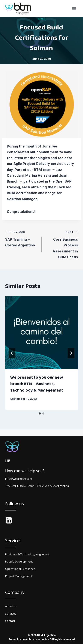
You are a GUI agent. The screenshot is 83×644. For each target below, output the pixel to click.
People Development (19, 561)
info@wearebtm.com (19, 479)
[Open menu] (74, 8)
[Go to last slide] (12, 353)
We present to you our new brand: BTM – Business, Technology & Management (37, 384)
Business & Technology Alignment (27, 554)
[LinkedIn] (9, 520)
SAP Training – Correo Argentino (22, 238)
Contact (10, 621)
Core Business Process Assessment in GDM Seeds (62, 244)
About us (11, 606)
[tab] (40, 413)
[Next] (71, 353)
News (41, 19)
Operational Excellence (20, 569)
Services (11, 613)
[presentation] (41, 333)
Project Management (19, 576)
